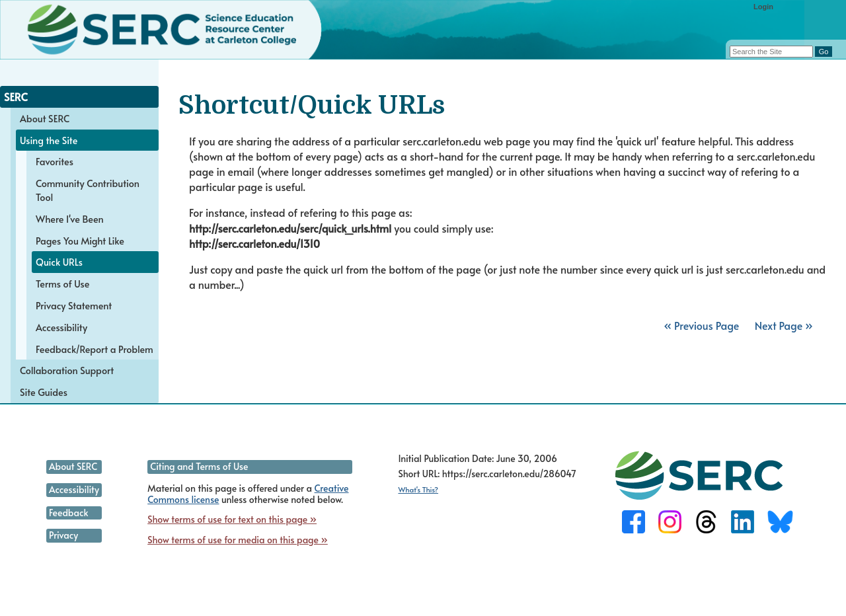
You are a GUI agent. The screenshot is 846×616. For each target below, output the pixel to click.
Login (763, 7)
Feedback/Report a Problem (95, 349)
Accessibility (61, 327)
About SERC (45, 118)
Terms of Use (62, 284)
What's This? (418, 489)
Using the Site (49, 140)
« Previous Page (701, 325)
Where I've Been (70, 219)
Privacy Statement (74, 305)
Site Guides (44, 392)
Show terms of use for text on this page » (232, 519)
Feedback (68, 513)
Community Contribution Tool (88, 190)
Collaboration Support (67, 370)
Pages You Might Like (80, 241)
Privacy (63, 535)
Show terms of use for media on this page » (238, 540)
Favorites (55, 161)
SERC (16, 96)
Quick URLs (59, 262)
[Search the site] (771, 52)
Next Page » (783, 325)
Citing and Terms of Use (199, 466)
